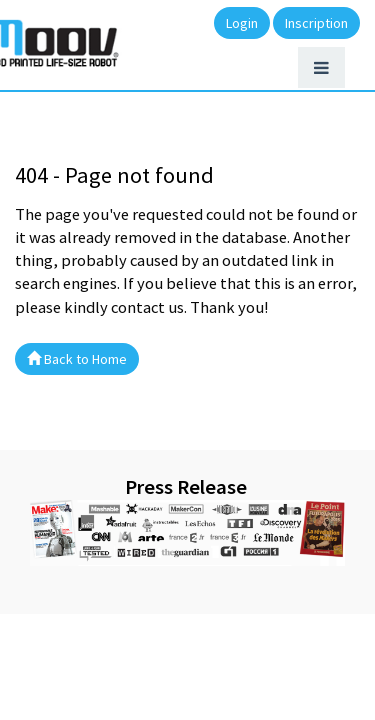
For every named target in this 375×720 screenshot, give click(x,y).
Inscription (316, 23)
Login (242, 23)
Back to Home (77, 359)
